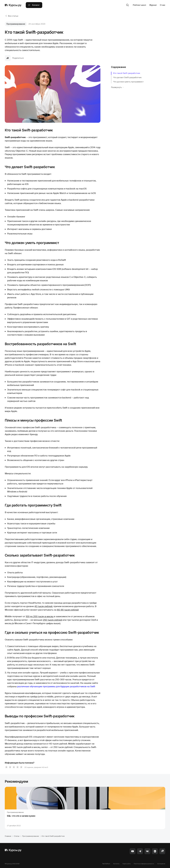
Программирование (16, 24)
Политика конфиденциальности (144, 864)
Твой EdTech (106, 864)
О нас (163, 5)
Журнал (153, 5)
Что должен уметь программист (128, 82)
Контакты (116, 864)
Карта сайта (127, 864)
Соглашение (161, 864)
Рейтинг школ (139, 5)
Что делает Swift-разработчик (127, 77)
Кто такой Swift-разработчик (127, 73)
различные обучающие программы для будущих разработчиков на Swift (56, 686)
